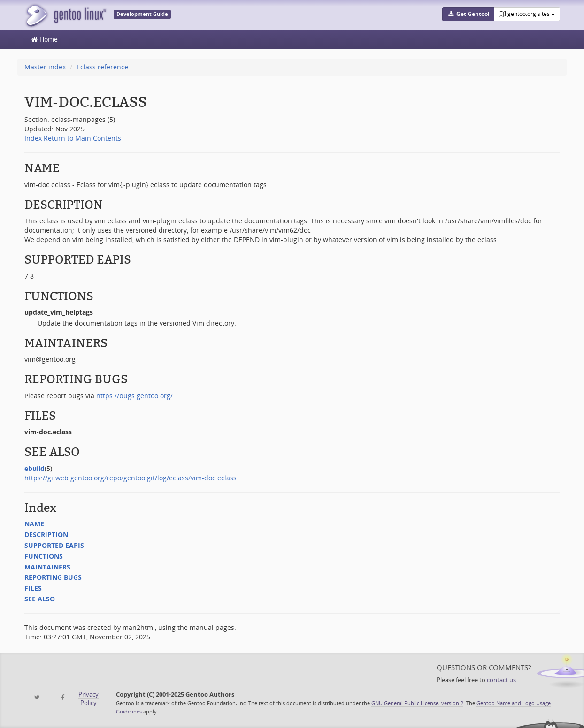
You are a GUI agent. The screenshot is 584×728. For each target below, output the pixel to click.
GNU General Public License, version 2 (417, 703)
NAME (34, 524)
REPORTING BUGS (53, 577)
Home (45, 39)
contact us (501, 680)
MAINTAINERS (47, 567)
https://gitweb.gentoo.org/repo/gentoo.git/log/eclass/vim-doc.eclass (131, 478)
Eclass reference (102, 67)
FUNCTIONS (44, 556)
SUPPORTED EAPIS (54, 545)
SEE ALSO (40, 599)
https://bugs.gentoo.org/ (134, 396)
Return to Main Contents (82, 138)
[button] (468, 14)
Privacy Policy (88, 699)
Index (33, 138)
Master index (45, 67)
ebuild (35, 468)
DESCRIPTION (46, 535)
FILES (33, 588)
